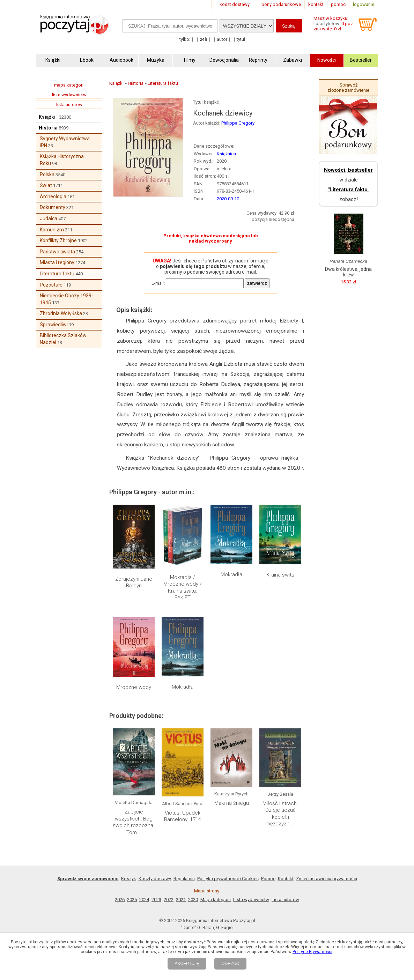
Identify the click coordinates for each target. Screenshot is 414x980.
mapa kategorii (69, 85)
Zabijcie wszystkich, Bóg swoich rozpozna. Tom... (134, 822)
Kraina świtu (280, 575)
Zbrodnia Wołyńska (61, 313)
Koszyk (129, 879)
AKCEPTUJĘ (187, 964)
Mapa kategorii (216, 900)
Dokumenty (53, 207)
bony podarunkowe (281, 4)
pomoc (338, 4)
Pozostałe (51, 285)
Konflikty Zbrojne (58, 240)
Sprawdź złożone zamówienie (348, 88)
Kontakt (286, 879)
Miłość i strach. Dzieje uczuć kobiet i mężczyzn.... (280, 814)
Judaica (49, 218)
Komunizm (52, 230)
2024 (144, 900)
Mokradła (231, 574)
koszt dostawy (235, 4)
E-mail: (158, 283)
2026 (120, 900)
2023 (156, 900)
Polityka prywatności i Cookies (228, 879)
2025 (132, 900)
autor (222, 39)
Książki (47, 117)
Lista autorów (285, 900)
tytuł (241, 39)
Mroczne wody (134, 687)
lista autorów (69, 105)
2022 (169, 900)
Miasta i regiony (57, 262)
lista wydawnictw (69, 95)
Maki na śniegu (232, 803)
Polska (47, 175)
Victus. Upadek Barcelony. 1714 (183, 816)
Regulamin (184, 879)
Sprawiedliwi (54, 325)
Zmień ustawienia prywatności (327, 879)
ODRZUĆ (230, 964)
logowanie (364, 4)
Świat (46, 185)
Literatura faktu (57, 274)
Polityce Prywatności (312, 952)
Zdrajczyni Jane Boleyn (134, 582)
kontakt (316, 4)
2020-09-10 (228, 199)
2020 (193, 900)
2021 (181, 900)
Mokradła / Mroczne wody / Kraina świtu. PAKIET (183, 588)
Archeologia (53, 196)
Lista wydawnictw (251, 900)
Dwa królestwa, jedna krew (348, 272)
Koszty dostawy (155, 879)
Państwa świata (57, 252)
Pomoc (268, 879)
